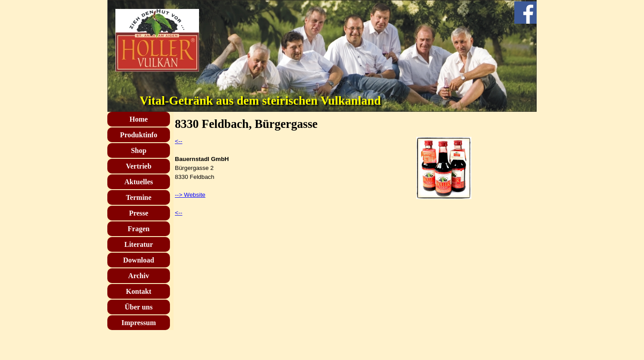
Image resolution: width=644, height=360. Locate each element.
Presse (138, 213)
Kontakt (139, 291)
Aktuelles (139, 182)
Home (139, 119)
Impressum (138, 323)
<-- (179, 141)
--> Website (190, 195)
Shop (139, 150)
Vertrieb (138, 166)
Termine (138, 197)
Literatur (139, 244)
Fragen (139, 229)
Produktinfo (138, 135)
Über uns (139, 307)
